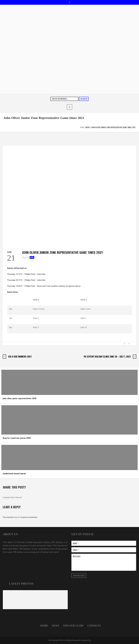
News (88, 127)
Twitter (12, 497)
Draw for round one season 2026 (17, 438)
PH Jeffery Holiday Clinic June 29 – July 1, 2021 (107, 357)
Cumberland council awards (14, 473)
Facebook (6, 497)
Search (84, 99)
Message (77, 556)
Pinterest (19, 497)
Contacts (94, 626)
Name (76, 543)
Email (76, 550)
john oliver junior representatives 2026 (20, 398)
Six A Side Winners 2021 (20, 357)
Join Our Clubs (73, 626)
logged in (17, 517)
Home (82, 127)
